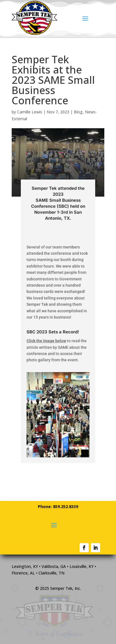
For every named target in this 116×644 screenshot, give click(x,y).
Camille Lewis (30, 112)
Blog (78, 112)
